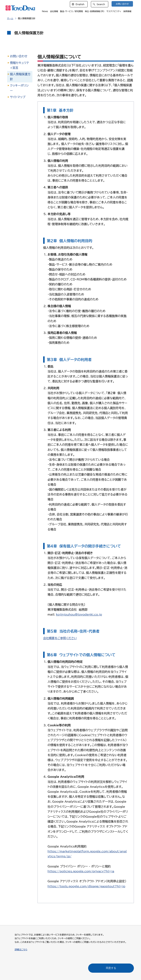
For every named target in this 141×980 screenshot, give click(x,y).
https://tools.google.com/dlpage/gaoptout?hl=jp (87, 886)
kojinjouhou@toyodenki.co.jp (79, 614)
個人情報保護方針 (20, 77)
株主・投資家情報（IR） (96, 12)
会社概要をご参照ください (60, 638)
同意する (111, 968)
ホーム (10, 18)
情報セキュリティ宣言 (20, 65)
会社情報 (57, 12)
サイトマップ (18, 97)
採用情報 (128, 12)
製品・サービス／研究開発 (74, 12)
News (48, 12)
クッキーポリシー (19, 88)
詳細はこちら (21, 949)
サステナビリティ (115, 12)
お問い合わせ (19, 56)
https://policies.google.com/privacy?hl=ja (82, 871)
